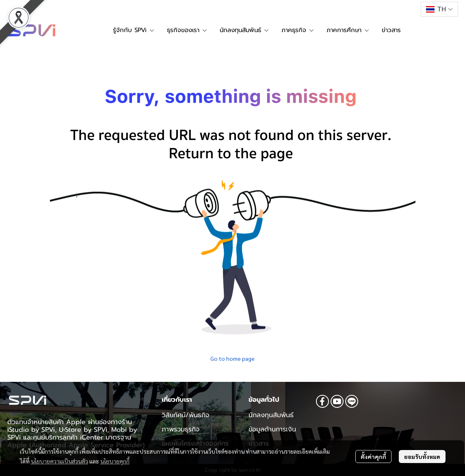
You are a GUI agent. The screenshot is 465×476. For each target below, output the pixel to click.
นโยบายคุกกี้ (115, 461)
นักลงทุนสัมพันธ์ (271, 415)
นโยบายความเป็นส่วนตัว (59, 461)
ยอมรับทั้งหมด (422, 457)
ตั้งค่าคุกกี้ (373, 457)
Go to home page (232, 358)
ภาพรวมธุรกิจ (181, 429)
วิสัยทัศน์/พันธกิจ (185, 415)
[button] (439, 9)
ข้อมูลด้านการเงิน (272, 429)
